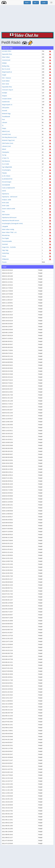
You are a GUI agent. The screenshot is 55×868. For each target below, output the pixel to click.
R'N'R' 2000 (6, 206)
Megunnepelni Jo (7, 105)
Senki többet (6, 81)
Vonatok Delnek (7, 99)
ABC (36, 3)
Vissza (4, 256)
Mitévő (4, 149)
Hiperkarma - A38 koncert (10, 197)
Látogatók (5, 226)
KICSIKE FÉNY (7, 51)
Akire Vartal (5, 84)
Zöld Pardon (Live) (8, 143)
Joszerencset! (6, 60)
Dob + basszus (6, 78)
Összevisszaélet (7, 241)
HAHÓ (4, 191)
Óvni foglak (5, 238)
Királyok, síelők (7, 200)
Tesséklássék (6, 117)
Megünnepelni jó (7, 72)
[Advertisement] (27, 19)
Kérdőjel (4, 93)
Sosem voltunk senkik (9, 209)
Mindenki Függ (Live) (8, 140)
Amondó (5, 111)
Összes (4, 262)
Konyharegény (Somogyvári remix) (12, 223)
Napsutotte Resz (7, 54)
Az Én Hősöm (6, 176)
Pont (3, 119)
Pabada (4, 173)
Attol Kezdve (6, 215)
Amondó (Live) (6, 134)
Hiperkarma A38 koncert (9, 218)
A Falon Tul (5, 158)
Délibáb (4, 63)
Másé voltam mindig (8, 229)
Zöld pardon (6, 108)
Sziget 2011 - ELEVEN (9, 247)
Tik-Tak (4, 155)
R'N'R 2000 (5, 203)
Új (3, 125)
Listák (44, 3)
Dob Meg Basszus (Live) (9, 137)
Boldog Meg (6, 66)
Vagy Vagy (5, 250)
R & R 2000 (5, 164)
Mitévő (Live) (6, 131)
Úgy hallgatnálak (7, 167)
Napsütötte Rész (7, 87)
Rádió (27, 3)
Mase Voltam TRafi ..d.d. (9, 232)
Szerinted (5, 244)
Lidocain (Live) (6, 146)
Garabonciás (6, 102)
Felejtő (4, 75)
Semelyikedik (6, 185)
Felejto (4, 128)
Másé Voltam (6, 57)
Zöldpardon (5, 259)
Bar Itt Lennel (6, 69)
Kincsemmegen (7, 182)
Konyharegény (6, 170)
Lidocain (5, 122)
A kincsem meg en (7, 90)
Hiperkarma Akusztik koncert (11, 220)
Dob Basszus (6, 161)
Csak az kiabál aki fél (8, 188)
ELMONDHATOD (7, 179)
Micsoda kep (6, 235)
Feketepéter (6, 152)
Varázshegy (6, 253)
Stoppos (4, 96)
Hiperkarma (5, 194)
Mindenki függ (6, 114)
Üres (3, 212)
